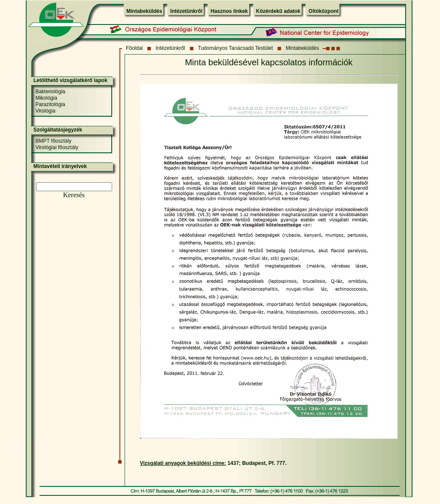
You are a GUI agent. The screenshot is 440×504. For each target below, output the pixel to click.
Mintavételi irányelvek (60, 166)
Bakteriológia (50, 92)
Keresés (74, 195)
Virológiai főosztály (57, 147)
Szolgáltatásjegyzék (58, 130)
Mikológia (46, 98)
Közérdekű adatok (278, 11)
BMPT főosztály (53, 141)
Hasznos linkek (229, 11)
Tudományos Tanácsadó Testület (236, 48)
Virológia (45, 111)
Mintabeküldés (144, 11)
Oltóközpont (324, 11)
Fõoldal (134, 48)
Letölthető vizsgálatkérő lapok (70, 80)
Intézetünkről (186, 11)
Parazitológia (50, 104)
